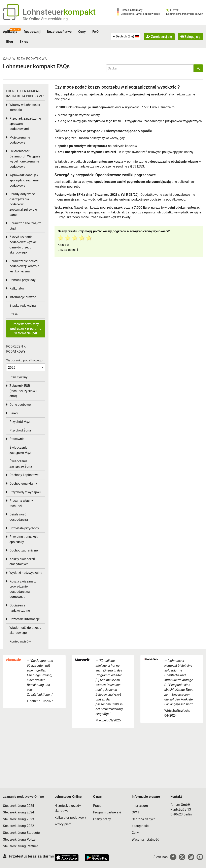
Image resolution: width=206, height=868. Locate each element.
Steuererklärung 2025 (19, 806)
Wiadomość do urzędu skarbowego (25, 630)
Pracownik (17, 439)
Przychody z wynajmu (25, 492)
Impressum (140, 806)
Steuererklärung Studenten (22, 833)
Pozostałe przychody (24, 528)
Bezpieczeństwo (59, 32)
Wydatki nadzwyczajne (26, 573)
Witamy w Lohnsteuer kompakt (25, 107)
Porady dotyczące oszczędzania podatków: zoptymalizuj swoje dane (23, 204)
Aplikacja (10, 32)
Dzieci (14, 413)
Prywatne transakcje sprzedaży (24, 539)
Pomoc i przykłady (23, 280)
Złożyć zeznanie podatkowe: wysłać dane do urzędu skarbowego (23, 245)
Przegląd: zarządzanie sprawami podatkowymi (25, 124)
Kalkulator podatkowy (70, 818)
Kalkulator (17, 288)
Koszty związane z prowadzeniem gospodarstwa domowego (23, 589)
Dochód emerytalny (23, 484)
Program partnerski (107, 812)
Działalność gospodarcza (19, 517)
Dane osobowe (20, 405)
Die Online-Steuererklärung (45, 19)
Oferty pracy (102, 819)
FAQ (95, 32)
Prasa (14, 314)
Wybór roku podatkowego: (25, 360)
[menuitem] (126, 37)
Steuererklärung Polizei (20, 840)
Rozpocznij (32, 32)
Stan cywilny (19, 377)
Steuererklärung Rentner (20, 846)
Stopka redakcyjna (23, 306)
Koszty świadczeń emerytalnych (22, 562)
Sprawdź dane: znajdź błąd (25, 226)
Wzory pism (63, 824)
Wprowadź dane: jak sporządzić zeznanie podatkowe (24, 180)
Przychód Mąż (20, 422)
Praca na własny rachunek (21, 503)
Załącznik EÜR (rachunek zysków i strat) (23, 391)
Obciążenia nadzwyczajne (20, 608)
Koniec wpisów (20, 641)
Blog (10, 42)
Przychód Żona (20, 430)
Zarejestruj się (159, 37)
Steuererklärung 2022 (19, 826)
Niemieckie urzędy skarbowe (68, 808)
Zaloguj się (190, 37)
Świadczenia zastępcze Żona (21, 464)
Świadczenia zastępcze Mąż (20, 450)
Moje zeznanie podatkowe (20, 140)
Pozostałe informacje (25, 619)
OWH (135, 812)
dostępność (140, 826)
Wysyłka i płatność (145, 840)
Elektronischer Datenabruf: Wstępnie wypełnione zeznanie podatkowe (25, 159)
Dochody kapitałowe (24, 475)
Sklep (24, 42)
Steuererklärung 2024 (19, 812)
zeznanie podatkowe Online (23, 797)
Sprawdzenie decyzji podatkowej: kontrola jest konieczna (24, 266)
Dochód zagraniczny (24, 550)
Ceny (82, 32)
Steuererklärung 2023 (19, 819)
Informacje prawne (23, 297)
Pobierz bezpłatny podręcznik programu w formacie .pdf (26, 329)
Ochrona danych (144, 819)
